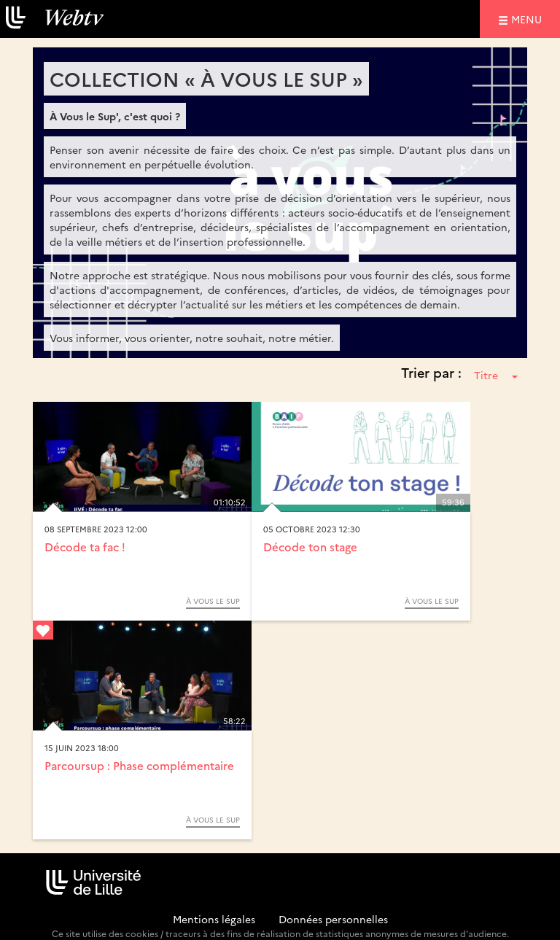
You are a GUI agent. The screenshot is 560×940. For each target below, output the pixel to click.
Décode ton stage (310, 547)
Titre (496, 375)
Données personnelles (333, 919)
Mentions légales (214, 919)
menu (529, 19)
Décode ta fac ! (85, 547)
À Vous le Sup (213, 601)
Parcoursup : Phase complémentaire (139, 765)
